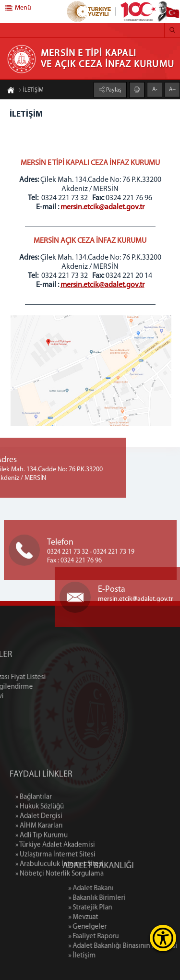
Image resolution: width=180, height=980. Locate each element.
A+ (172, 89)
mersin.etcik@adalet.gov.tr (102, 207)
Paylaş (113, 90)
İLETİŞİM (31, 91)
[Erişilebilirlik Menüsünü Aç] (163, 938)
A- (155, 89)
